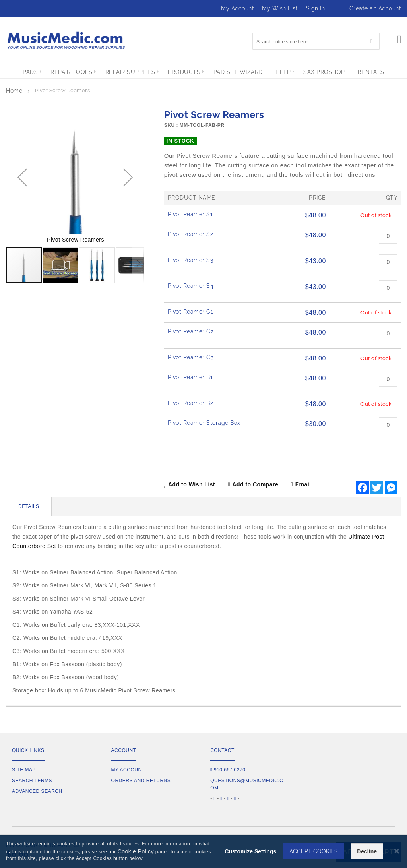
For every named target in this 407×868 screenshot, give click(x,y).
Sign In (316, 8)
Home (14, 91)
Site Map (24, 770)
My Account (237, 8)
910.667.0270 (228, 770)
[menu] (203, 72)
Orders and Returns (141, 781)
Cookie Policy (136, 851)
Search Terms (32, 781)
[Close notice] (397, 851)
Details (29, 506)
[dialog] (203, 851)
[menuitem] (23, 72)
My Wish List (280, 8)
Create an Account (375, 8)
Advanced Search (37, 791)
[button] (22, 177)
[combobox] (316, 41)
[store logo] (66, 40)
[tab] (29, 507)
